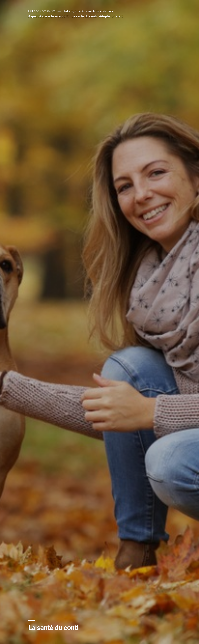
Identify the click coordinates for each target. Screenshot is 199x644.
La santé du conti (84, 16)
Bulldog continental (42, 11)
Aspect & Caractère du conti (49, 16)
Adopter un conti (111, 16)
